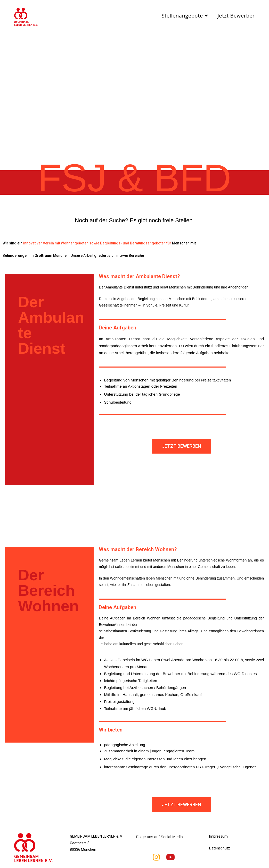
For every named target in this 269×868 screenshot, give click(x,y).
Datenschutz (220, 848)
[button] (181, 446)
